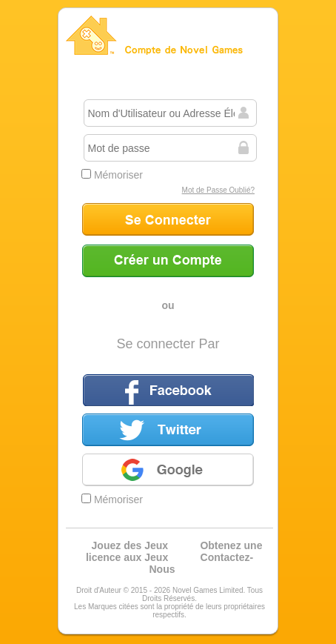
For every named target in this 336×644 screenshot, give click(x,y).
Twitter (168, 430)
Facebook (168, 390)
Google (168, 470)
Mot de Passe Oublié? (218, 190)
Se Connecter (168, 219)
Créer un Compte (168, 261)
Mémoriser (112, 175)
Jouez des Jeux (130, 545)
